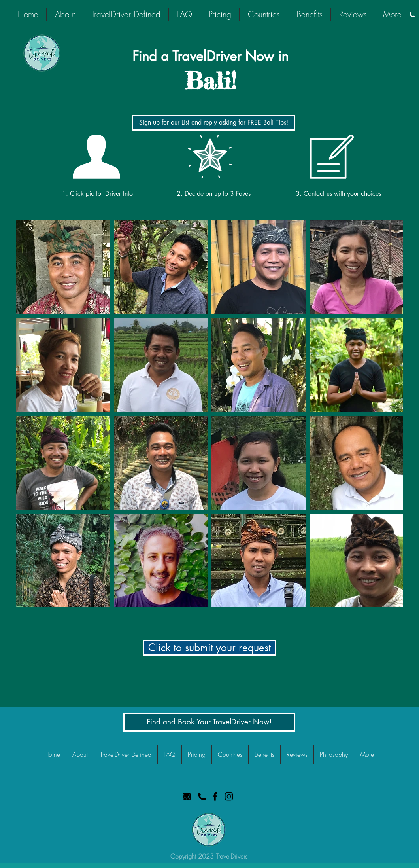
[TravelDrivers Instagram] (229, 796)
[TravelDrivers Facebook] (215, 796)
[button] (209, 648)
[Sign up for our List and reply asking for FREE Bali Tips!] (213, 123)
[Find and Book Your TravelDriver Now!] (209, 722)
